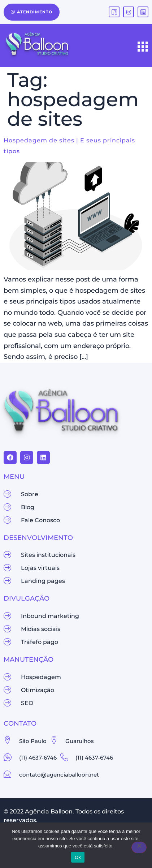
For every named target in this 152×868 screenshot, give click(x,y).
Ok (78, 857)
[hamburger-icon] (143, 47)
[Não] (139, 847)
